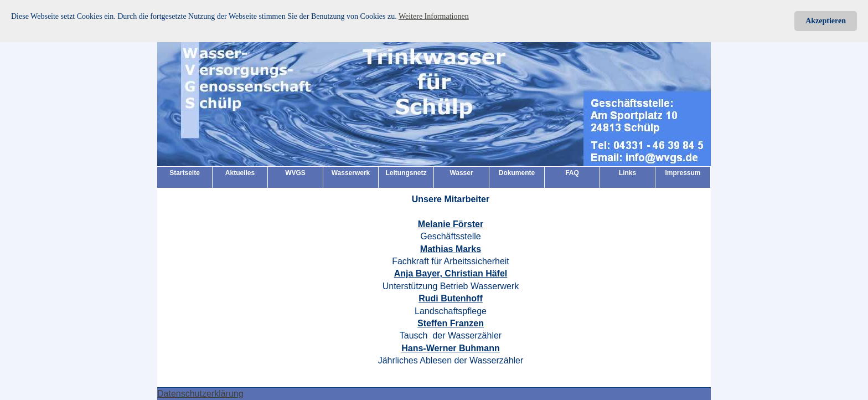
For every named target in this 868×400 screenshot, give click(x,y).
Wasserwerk (351, 173)
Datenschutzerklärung (200, 394)
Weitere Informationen (434, 16)
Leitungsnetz (406, 173)
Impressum (683, 173)
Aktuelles (240, 173)
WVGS (295, 173)
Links (627, 173)
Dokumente (517, 173)
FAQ (572, 173)
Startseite (185, 173)
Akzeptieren (826, 21)
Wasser (461, 173)
